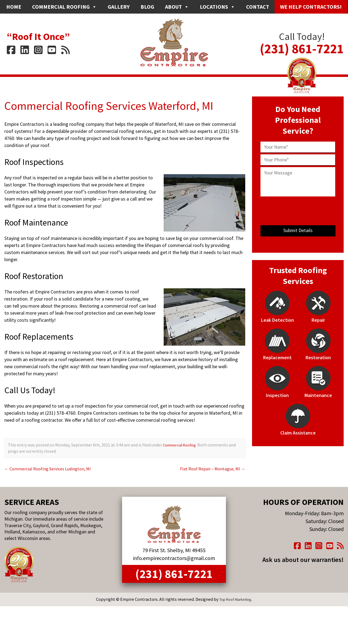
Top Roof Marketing (235, 608)
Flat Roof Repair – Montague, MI (209, 469)
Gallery (119, 7)
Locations (217, 7)
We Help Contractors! (311, 7)
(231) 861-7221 (302, 45)
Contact (258, 7)
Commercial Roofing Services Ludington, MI (52, 469)
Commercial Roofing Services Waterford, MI (122, 105)
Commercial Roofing (64, 7)
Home (14, 7)
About (177, 7)
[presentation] (298, 211)
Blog (147, 7)
